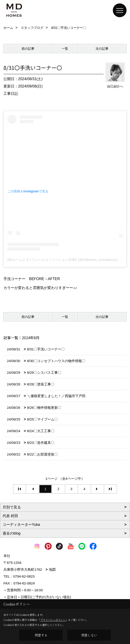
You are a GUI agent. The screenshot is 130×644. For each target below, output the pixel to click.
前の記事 (28, 49)
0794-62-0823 (24, 576)
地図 (52, 569)
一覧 (65, 49)
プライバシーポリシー (53, 620)
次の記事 (102, 49)
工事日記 (11, 94)
